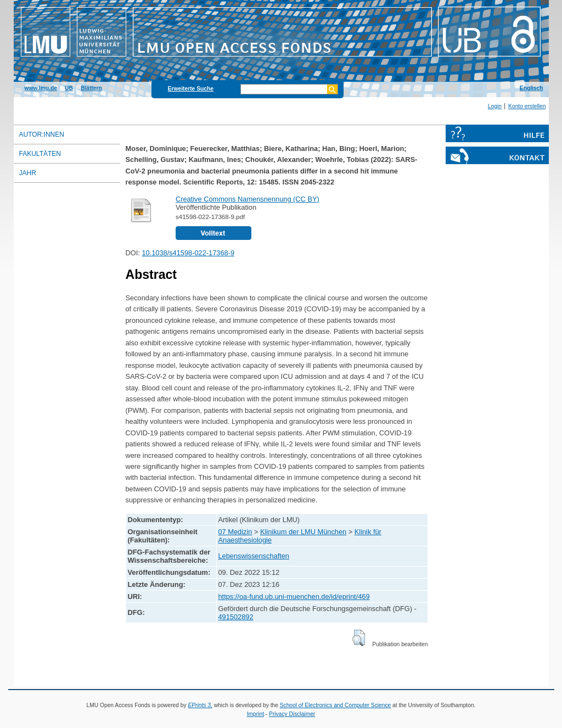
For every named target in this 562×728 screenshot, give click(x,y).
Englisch (532, 88)
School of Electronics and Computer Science (336, 705)
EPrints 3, (200, 705)
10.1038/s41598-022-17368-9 (188, 253)
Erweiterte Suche (191, 89)
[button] (359, 638)
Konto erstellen (527, 106)
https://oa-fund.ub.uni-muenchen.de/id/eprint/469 (294, 597)
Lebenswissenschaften (254, 556)
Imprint (255, 714)
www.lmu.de (41, 88)
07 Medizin (235, 532)
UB (69, 88)
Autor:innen (42, 135)
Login (495, 106)
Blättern (91, 88)
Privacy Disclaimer (292, 714)
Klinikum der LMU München (303, 532)
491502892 (236, 617)
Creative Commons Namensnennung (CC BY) (248, 199)
